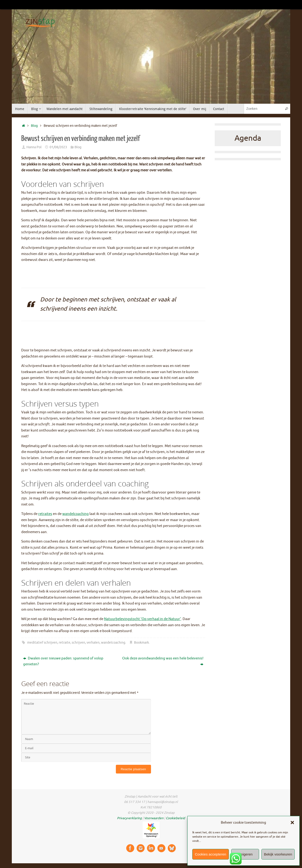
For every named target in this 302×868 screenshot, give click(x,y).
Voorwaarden (154, 818)
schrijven (78, 643)
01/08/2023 (58, 147)
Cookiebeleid (175, 818)
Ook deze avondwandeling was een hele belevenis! (163, 661)
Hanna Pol (34, 147)
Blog (34, 126)
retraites (45, 514)
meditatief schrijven (42, 643)
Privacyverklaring (129, 818)
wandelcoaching (113, 643)
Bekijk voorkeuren (278, 854)
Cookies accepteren (211, 854)
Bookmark (141, 643)
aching (83, 514)
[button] (292, 823)
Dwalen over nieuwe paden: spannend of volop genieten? (63, 661)
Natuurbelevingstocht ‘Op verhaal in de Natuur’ (143, 619)
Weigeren (245, 854)
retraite (65, 643)
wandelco (70, 514)
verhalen (93, 643)
